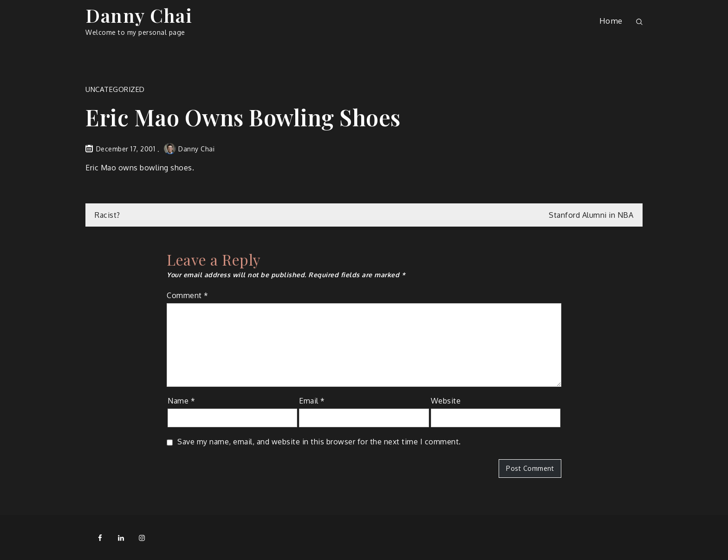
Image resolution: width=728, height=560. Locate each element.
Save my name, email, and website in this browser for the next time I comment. (319, 442)
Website (446, 401)
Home (611, 21)
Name (181, 401)
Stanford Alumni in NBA (591, 215)
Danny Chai (139, 15)
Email (312, 401)
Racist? (107, 215)
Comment (188, 295)
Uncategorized (115, 89)
